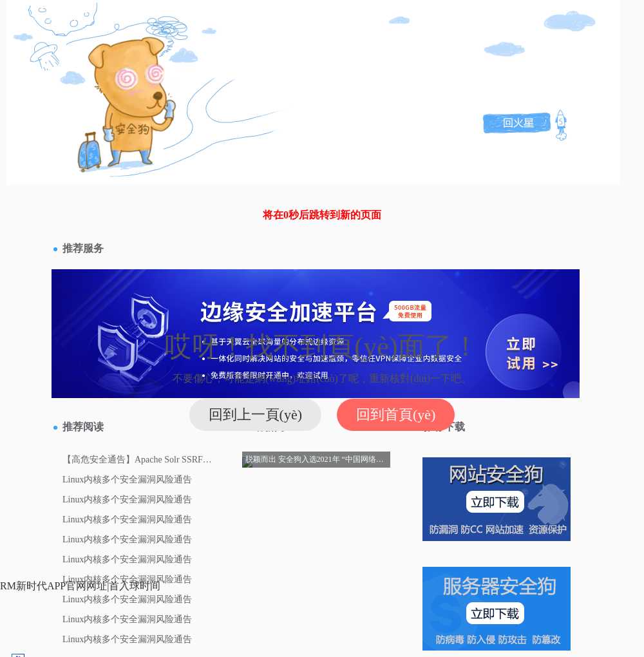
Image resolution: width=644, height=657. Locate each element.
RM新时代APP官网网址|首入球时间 (80, 586)
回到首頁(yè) (396, 414)
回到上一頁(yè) (255, 414)
